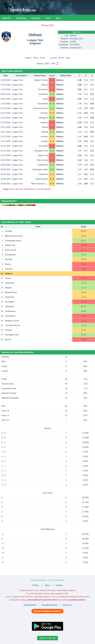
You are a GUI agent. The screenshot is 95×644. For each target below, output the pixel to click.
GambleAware (30, 605)
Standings (21, 18)
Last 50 (53, 58)
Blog (58, 18)
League (28, 58)
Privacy (36, 585)
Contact (59, 585)
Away (68, 58)
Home (36, 58)
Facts (48, 18)
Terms (47, 585)
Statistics (36, 18)
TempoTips (47, 25)
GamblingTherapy (49, 605)
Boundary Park (76, 39)
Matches (7, 18)
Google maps (76, 48)
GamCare (67, 605)
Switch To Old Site (47, 638)
